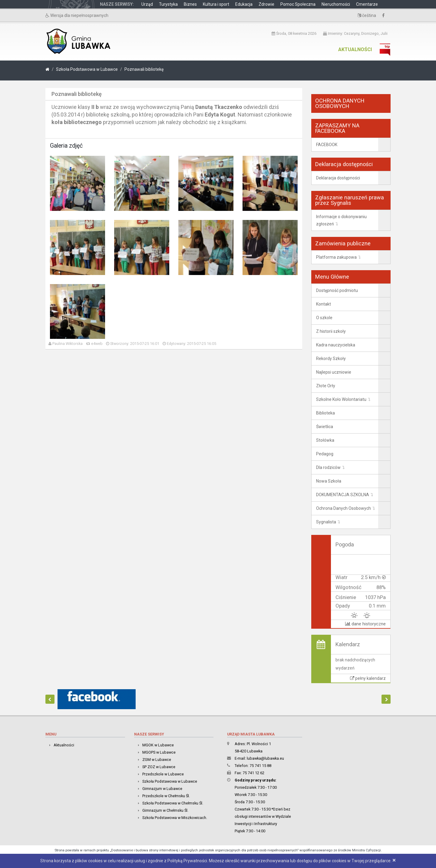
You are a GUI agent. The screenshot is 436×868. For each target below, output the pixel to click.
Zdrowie (266, 4)
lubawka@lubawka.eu (265, 758)
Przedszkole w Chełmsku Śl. (166, 796)
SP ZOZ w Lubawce (159, 767)
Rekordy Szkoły (331, 359)
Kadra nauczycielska (336, 345)
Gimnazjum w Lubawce (162, 789)
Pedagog (325, 454)
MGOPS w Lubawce (159, 752)
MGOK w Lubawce (158, 745)
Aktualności (355, 49)
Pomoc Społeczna (298, 4)
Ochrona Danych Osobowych (344, 508)
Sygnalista (326, 522)
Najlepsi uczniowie (334, 372)
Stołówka (325, 440)
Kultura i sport (216, 4)
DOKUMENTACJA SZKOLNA (343, 495)
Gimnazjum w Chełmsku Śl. (165, 810)
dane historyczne (365, 624)
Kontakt (324, 304)
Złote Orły (326, 386)
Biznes (190, 4)
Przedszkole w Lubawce (163, 774)
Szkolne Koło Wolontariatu (341, 399)
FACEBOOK (327, 145)
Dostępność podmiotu (337, 290)
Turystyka (168, 4)
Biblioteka (325, 413)
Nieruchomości (336, 4)
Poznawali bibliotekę (144, 69)
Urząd (147, 4)
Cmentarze (367, 4)
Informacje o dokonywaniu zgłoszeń (341, 220)
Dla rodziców (328, 467)
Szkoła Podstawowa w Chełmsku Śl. (173, 803)
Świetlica (325, 427)
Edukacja (244, 4)
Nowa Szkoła (329, 481)
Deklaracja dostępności (338, 178)
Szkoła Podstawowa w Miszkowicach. (175, 818)
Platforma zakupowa (336, 257)
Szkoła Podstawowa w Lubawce (87, 69)
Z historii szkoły (331, 331)
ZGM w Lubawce (157, 760)
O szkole (324, 318)
